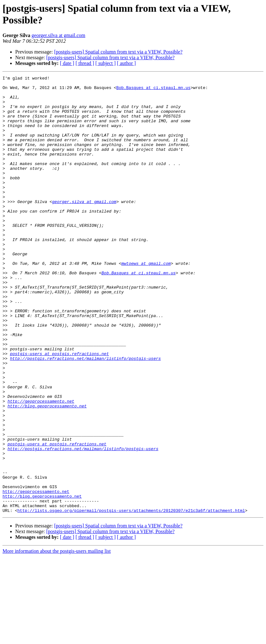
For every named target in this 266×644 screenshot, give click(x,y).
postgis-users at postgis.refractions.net (59, 410)
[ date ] (67, 63)
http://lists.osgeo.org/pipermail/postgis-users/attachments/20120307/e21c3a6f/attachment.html (131, 598)
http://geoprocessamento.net (41, 467)
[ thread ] (85, 63)
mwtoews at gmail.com (146, 301)
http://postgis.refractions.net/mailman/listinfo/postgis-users (85, 415)
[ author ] (127, 63)
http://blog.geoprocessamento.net (47, 472)
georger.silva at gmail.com (58, 35)
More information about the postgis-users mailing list (57, 638)
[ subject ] (106, 63)
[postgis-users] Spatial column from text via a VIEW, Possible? (118, 52)
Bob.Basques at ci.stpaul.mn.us (153, 90)
